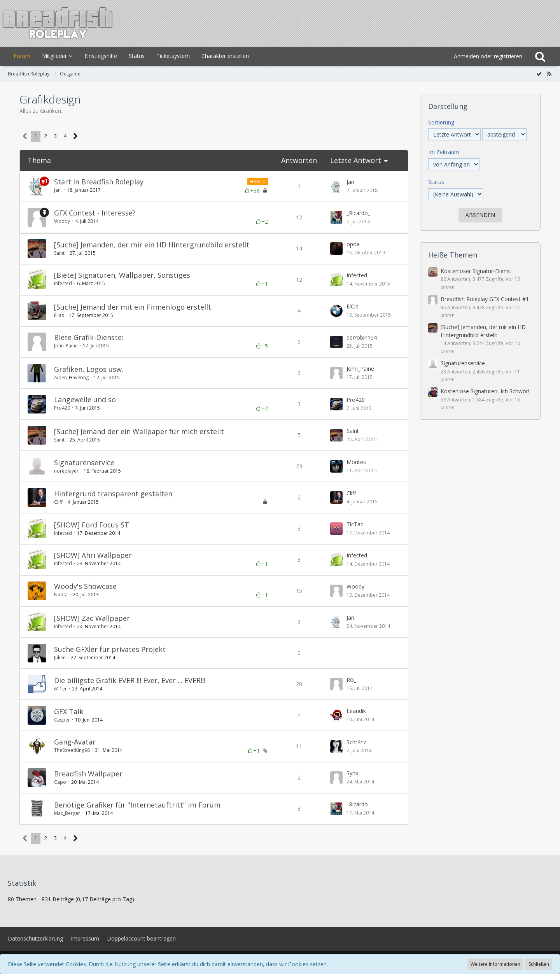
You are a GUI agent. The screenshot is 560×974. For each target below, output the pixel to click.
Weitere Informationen (495, 964)
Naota (61, 595)
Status (436, 182)
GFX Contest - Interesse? (95, 213)
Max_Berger (67, 813)
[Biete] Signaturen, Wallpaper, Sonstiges (122, 275)
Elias (59, 315)
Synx (352, 773)
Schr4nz (356, 742)
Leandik (356, 711)
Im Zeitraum (444, 152)
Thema (39, 160)
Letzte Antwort (356, 160)
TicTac (355, 524)
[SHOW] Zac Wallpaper (92, 618)
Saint (59, 253)
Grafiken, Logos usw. (89, 369)
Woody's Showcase (85, 586)
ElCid (353, 306)
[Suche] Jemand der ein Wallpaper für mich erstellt (139, 431)
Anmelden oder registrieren (488, 56)
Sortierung (441, 122)
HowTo (258, 181)
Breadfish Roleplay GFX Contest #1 (485, 299)
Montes (356, 462)
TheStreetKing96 (72, 750)
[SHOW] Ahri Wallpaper (93, 555)
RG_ (351, 680)
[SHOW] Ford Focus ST (92, 525)
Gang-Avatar (75, 742)
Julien (60, 658)
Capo (60, 782)
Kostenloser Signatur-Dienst (476, 271)
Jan (350, 182)
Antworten (299, 160)
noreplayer (66, 471)
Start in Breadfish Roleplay (99, 182)
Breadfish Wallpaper (88, 774)
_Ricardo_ (358, 213)
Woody (62, 221)
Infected (63, 283)
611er (60, 689)
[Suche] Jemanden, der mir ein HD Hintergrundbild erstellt (152, 245)
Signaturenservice (84, 462)
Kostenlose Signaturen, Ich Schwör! (485, 391)
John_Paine (66, 346)
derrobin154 (362, 337)
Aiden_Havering (71, 378)
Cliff (58, 502)
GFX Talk (69, 711)
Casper (62, 720)
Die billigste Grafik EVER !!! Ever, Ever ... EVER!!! (130, 680)
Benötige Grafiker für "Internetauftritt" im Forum (137, 805)
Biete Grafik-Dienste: (89, 337)
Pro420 (62, 408)
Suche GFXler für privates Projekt (110, 649)
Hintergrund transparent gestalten (113, 494)
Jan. (58, 190)
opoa (353, 244)
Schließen (539, 964)
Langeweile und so (85, 399)
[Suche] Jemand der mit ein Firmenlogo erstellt (133, 307)
